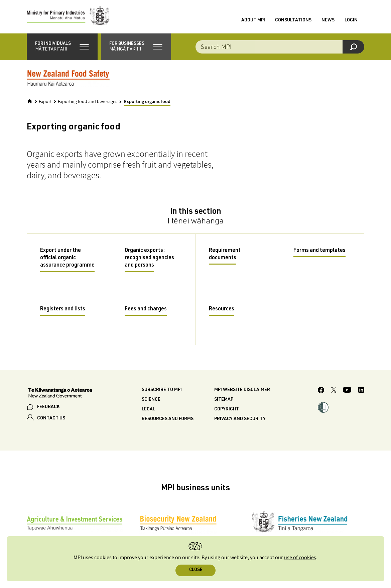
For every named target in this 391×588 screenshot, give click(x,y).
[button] (62, 47)
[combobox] (280, 47)
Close (196, 570)
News (328, 20)
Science (151, 400)
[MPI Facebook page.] (321, 391)
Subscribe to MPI (162, 390)
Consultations (293, 20)
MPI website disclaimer (242, 390)
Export (45, 102)
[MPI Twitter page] (334, 391)
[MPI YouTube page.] (347, 391)
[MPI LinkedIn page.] (361, 391)
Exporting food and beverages (88, 102)
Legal (148, 409)
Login (351, 20)
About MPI (253, 20)
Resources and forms (168, 419)
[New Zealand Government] (60, 394)
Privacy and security (240, 419)
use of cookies (300, 558)
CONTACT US (51, 418)
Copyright (227, 409)
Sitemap (224, 400)
